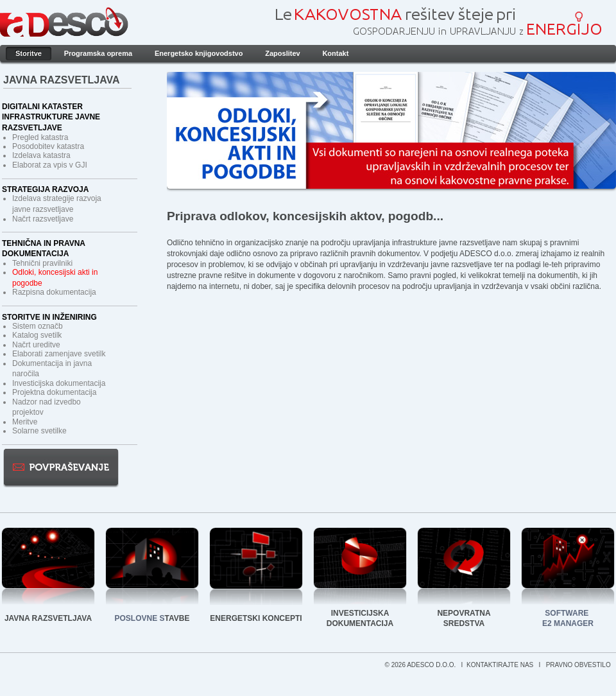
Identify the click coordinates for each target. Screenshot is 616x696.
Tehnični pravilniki (42, 263)
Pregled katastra (40, 137)
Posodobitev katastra (48, 146)
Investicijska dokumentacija (59, 383)
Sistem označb (38, 326)
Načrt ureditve (36, 345)
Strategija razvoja (45, 189)
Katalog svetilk (37, 335)
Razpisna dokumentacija (54, 292)
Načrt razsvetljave (43, 219)
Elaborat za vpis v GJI (50, 165)
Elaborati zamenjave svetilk (59, 354)
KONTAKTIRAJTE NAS (501, 665)
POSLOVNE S (140, 618)
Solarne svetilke (39, 431)
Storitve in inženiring (49, 317)
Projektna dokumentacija (54, 392)
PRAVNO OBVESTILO (579, 665)
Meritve (25, 422)
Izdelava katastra (41, 155)
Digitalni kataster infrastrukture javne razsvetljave (51, 117)
